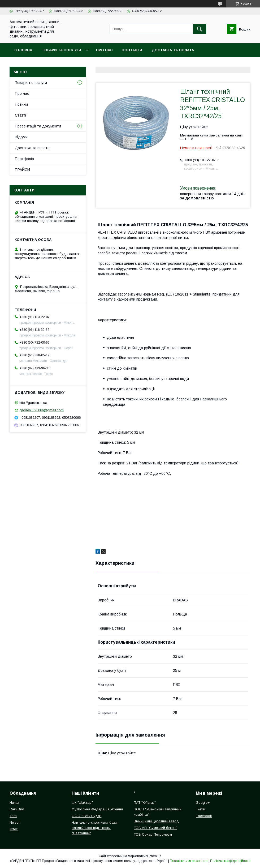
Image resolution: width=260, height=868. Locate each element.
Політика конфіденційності (230, 861)
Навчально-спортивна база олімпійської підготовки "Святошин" (94, 828)
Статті (20, 115)
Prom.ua (155, 856)
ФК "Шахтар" (82, 803)
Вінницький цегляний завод (156, 821)
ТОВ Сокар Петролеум (153, 834)
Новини (21, 104)
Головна (23, 50)
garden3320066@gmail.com (42, 410)
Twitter (201, 809)
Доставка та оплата (173, 50)
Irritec (14, 829)
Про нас (104, 50)
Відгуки (21, 137)
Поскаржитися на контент (189, 861)
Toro (13, 816)
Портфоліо (24, 159)
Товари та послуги (61, 50)
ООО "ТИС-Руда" (86, 816)
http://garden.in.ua (33, 402)
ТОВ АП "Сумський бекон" (155, 828)
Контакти (132, 50)
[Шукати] (200, 29)
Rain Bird (17, 809)
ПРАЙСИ (22, 170)
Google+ (203, 803)
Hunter (14, 803)
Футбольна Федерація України (97, 809)
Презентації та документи (38, 126)
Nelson (15, 822)
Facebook (204, 816)
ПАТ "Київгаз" (145, 803)
